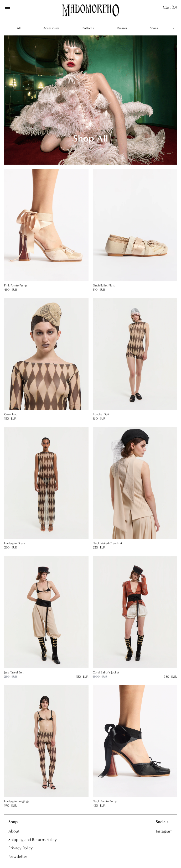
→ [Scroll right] (173, 28)
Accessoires (51, 28)
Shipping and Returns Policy (33, 840)
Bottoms (88, 28)
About (14, 831)
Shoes (154, 28)
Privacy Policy (21, 848)
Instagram (164, 831)
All (19, 28)
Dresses (122, 28)
